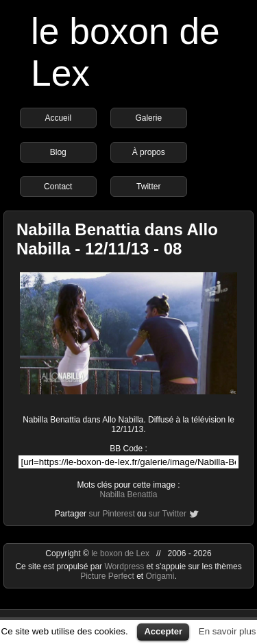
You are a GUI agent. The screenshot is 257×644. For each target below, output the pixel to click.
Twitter (148, 187)
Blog (58, 152)
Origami (160, 576)
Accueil (58, 118)
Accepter (163, 631)
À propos (149, 152)
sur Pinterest (111, 514)
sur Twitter (168, 514)
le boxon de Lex (120, 553)
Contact (58, 187)
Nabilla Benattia (128, 494)
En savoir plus (228, 631)
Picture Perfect (107, 576)
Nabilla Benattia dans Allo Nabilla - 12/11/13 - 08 (117, 239)
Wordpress (125, 567)
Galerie (148, 118)
